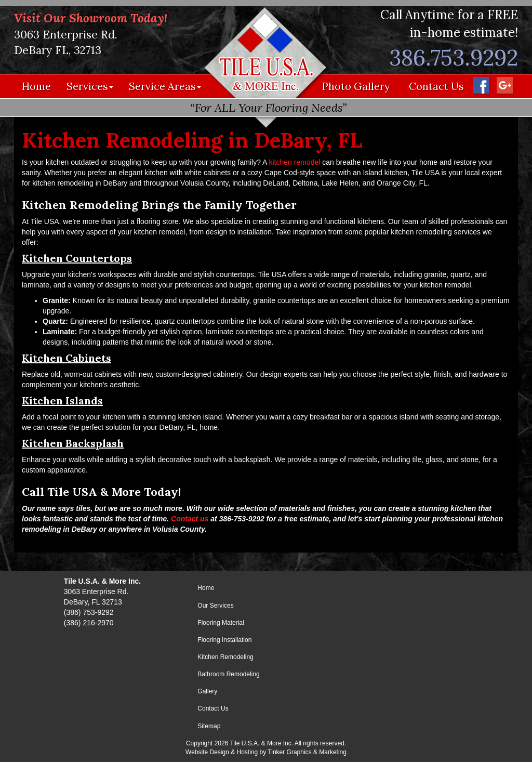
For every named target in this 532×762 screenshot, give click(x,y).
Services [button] (90, 86)
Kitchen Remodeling (225, 657)
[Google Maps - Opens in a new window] (504, 85)
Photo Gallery (356, 86)
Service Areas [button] (165, 86)
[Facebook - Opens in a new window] (481, 85)
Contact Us (436, 86)
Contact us (190, 519)
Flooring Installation (224, 640)
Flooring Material (221, 623)
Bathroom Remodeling (228, 674)
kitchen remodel (295, 162)
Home (36, 86)
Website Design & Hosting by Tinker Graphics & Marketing (266, 752)
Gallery (207, 691)
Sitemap (209, 726)
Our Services (215, 606)
